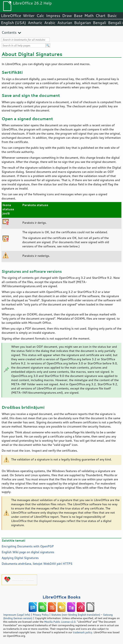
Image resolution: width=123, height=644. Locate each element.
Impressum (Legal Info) (17, 615)
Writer (29, 16)
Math (89, 16)
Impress (53, 16)
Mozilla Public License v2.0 (60, 622)
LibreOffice (11, 16)
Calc (40, 16)
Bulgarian (83, 23)
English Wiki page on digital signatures (28, 552)
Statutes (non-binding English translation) (76, 615)
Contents (9, 32)
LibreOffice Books (61, 597)
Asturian (65, 23)
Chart (100, 16)
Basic (112, 16)
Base (78, 16)
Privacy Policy (41, 615)
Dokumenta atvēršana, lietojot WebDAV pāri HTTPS (37, 564)
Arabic (50, 23)
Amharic (35, 23)
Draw (67, 16)
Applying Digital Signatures (20, 558)
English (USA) (13, 23)
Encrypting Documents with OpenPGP (28, 546)
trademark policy (82, 632)
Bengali (99, 23)
